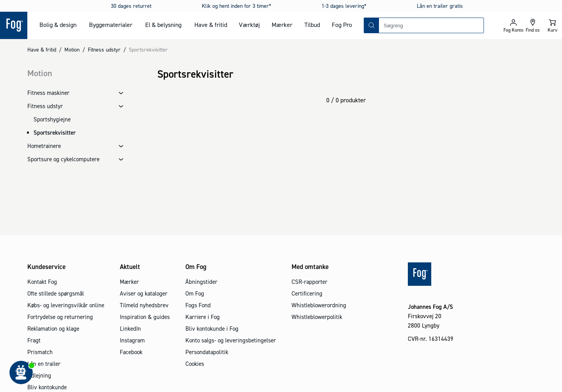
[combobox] (431, 25)
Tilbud (312, 25)
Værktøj (249, 25)
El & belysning (163, 25)
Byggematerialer (111, 25)
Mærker (282, 25)
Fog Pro (342, 25)
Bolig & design (58, 25)
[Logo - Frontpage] (14, 25)
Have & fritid (211, 25)
